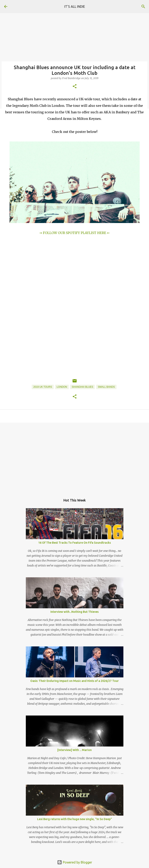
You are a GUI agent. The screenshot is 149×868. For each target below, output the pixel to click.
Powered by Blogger (75, 862)
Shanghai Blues (82, 387)
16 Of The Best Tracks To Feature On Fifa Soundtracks (74, 543)
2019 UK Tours (43, 387)
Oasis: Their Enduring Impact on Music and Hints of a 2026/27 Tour (74, 681)
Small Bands (106, 387)
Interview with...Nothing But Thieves (74, 612)
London (62, 387)
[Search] (143, 7)
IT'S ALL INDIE (75, 7)
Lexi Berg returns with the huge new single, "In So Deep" (75, 819)
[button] (75, 87)
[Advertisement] (74, 457)
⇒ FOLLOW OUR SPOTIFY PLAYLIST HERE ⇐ (74, 233)
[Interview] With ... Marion (74, 750)
